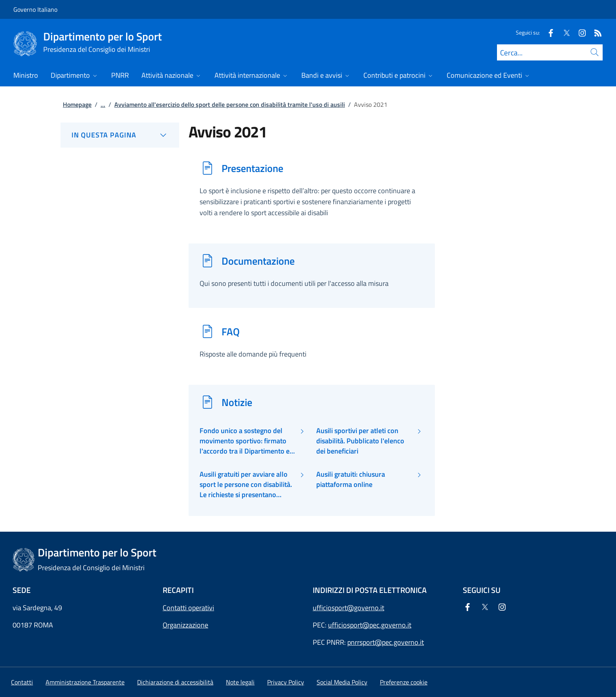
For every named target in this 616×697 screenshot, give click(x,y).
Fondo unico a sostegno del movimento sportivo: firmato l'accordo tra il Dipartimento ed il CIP (247, 441)
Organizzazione (185, 625)
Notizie (237, 402)
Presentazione (252, 168)
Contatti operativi (188, 608)
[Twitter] (563, 32)
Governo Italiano (35, 9)
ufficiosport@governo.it (348, 608)
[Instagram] (579, 32)
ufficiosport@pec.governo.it (370, 625)
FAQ (231, 331)
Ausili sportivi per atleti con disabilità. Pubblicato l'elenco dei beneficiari (360, 441)
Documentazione (258, 261)
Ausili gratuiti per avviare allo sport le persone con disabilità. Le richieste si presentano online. (246, 485)
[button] (404, 682)
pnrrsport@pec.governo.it (386, 642)
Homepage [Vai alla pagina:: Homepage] (77, 104)
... (103, 104)
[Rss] (595, 32)
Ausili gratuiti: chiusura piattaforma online (351, 479)
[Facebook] (548, 32)
